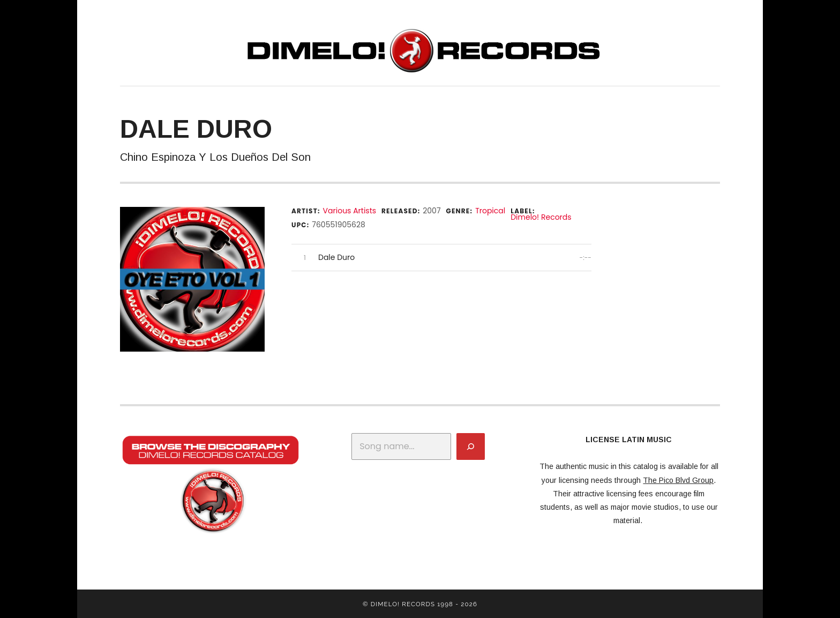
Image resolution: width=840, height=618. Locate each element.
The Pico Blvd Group (678, 480)
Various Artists (350, 211)
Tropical (490, 211)
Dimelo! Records (541, 217)
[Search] (471, 446)
